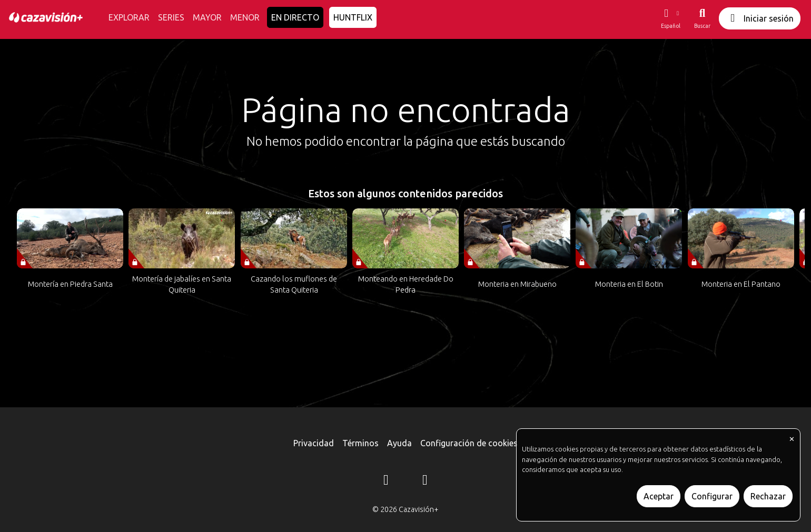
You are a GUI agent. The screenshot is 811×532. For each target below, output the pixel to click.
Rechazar (768, 496)
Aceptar (659, 496)
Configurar (712, 496)
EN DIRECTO (295, 17)
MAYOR (207, 17)
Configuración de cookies (469, 443)
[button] (670, 18)
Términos (360, 443)
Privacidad (314, 443)
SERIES (171, 17)
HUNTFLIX (353, 17)
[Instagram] (386, 481)
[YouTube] (425, 481)
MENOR (245, 17)
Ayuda (399, 443)
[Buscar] (702, 18)
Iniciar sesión (760, 18)
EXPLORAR (129, 17)
